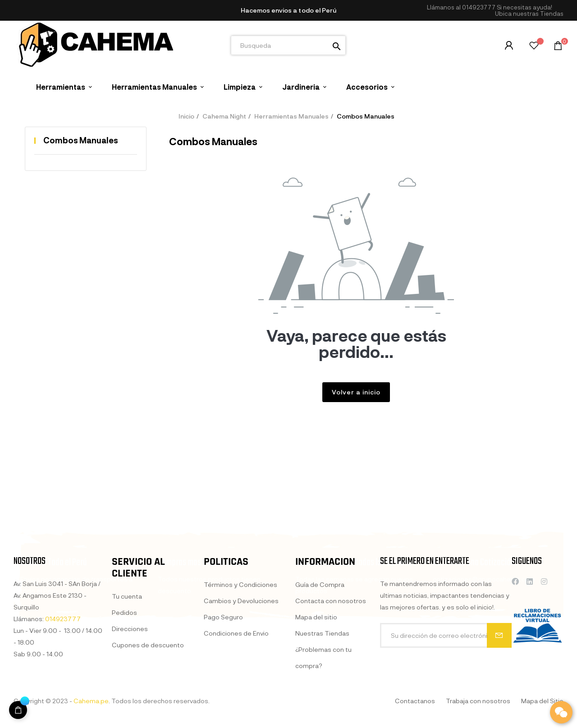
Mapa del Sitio (542, 701)
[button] (529, 14)
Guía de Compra (320, 685)
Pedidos (124, 707)
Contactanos (415, 701)
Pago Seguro (223, 717)
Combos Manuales (81, 140)
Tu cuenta (127, 690)
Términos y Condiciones (240, 685)
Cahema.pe (91, 701)
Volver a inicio (356, 392)
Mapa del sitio (316, 717)
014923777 (479, 7)
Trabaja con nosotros (478, 701)
